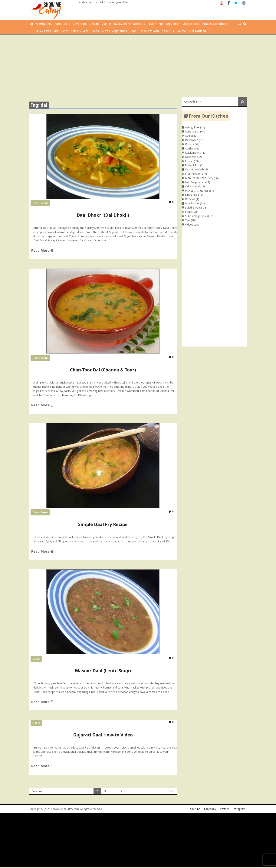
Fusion (152, 24)
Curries (107, 24)
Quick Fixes (43, 31)
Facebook (210, 809)
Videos (36, 723)
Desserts (139, 24)
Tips (133, 31)
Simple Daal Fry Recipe (103, 524)
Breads (94, 24)
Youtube (195, 809)
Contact (182, 31)
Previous (37, 791)
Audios (189, 136)
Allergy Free (44, 24)
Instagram (239, 809)
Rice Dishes (61, 31)
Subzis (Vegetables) (115, 31)
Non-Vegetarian (169, 24)
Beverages (80, 24)
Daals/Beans (122, 24)
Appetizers (63, 24)
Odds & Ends (191, 24)
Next (172, 791)
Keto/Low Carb (149, 31)
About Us (168, 31)
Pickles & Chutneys (215, 24)
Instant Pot (192, 165)
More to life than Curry (199, 178)
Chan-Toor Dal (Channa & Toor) (103, 370)
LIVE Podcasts (194, 174)
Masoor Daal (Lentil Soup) (103, 671)
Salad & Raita (80, 31)
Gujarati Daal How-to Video (103, 735)
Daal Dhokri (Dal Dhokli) (103, 215)
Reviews (190, 199)
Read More (42, 250)
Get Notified (198, 31)
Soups (95, 31)
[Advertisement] (138, 63)
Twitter (224, 809)
